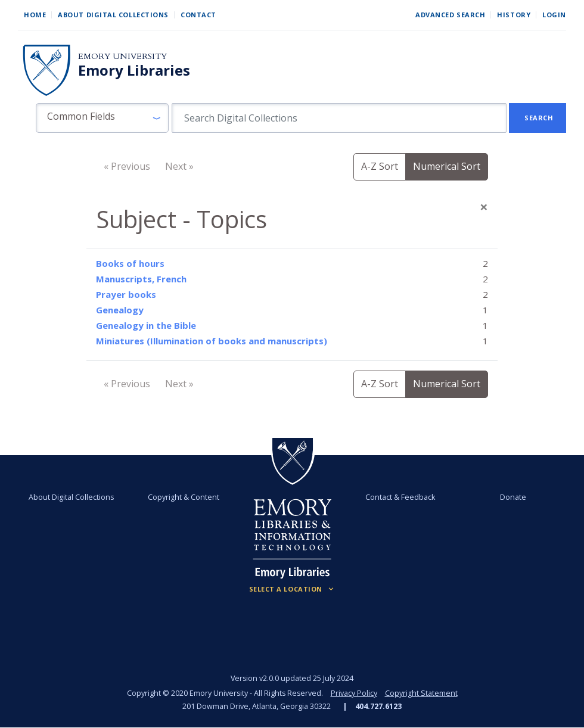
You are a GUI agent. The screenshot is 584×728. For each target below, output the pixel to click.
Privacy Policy (354, 693)
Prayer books (126, 294)
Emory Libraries (134, 70)
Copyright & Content (184, 497)
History (514, 15)
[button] (102, 118)
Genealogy (120, 310)
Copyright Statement (421, 693)
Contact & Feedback (400, 497)
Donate (513, 497)
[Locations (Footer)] (292, 589)
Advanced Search (450, 15)
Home (35, 15)
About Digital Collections (113, 15)
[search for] (339, 118)
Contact (198, 15)
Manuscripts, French (141, 279)
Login (554, 15)
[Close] (484, 207)
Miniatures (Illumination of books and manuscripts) (212, 341)
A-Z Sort (380, 166)
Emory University (122, 56)
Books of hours (130, 263)
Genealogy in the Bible (146, 325)
